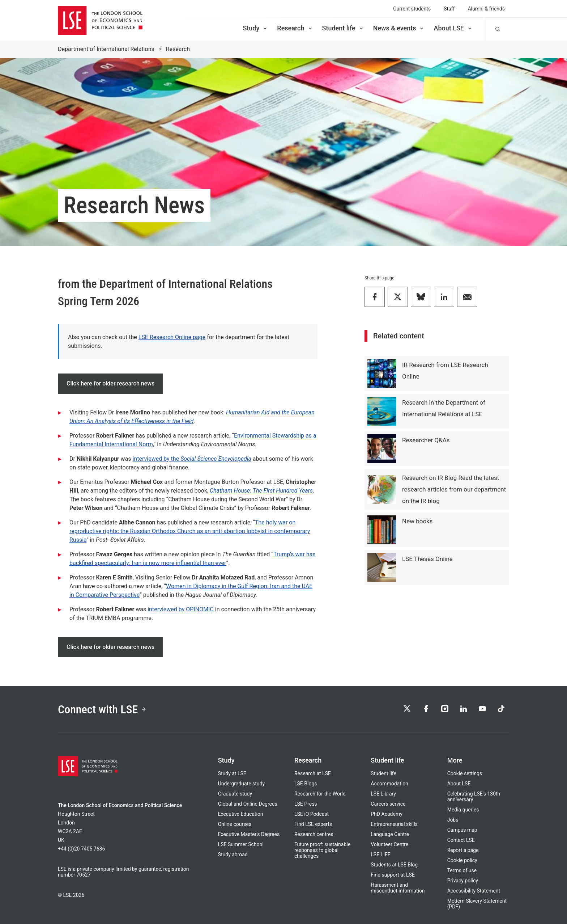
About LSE (453, 28)
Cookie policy (462, 860)
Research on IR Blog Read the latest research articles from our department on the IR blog (454, 489)
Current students (412, 9)
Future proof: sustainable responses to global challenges (322, 850)
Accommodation (389, 784)
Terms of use (462, 870)
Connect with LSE (102, 709)
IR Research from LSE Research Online (445, 371)
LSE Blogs (306, 784)
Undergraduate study (241, 784)
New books (417, 521)
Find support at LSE (393, 875)
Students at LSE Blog (394, 865)
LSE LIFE (380, 855)
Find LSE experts (313, 824)
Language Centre (390, 834)
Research (295, 28)
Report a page (463, 850)
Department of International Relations (106, 49)
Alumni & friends (486, 9)
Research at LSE (313, 773)
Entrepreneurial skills (394, 824)
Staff (449, 9)
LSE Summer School (241, 844)
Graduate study (235, 794)
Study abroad (233, 855)
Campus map (462, 830)
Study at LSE (232, 773)
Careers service (388, 804)
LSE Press (306, 804)
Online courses (235, 824)
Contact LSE (461, 840)
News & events (399, 28)
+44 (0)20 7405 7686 (81, 849)
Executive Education (241, 814)
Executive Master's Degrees (249, 834)
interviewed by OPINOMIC (181, 609)
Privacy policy (463, 881)
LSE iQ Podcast (312, 814)
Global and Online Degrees (248, 804)
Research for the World (320, 794)
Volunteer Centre (389, 844)
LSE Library (383, 794)
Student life (343, 28)
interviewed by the (157, 459)
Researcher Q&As (426, 440)
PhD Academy (387, 814)
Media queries (463, 810)
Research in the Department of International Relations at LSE (444, 408)
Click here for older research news (110, 383)
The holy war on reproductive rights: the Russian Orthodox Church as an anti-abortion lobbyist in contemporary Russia (190, 531)
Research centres (314, 834)
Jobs (453, 820)
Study (255, 28)
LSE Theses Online (427, 559)
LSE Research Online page (172, 337)
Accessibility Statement (474, 891)
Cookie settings (465, 773)
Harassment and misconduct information (398, 888)
